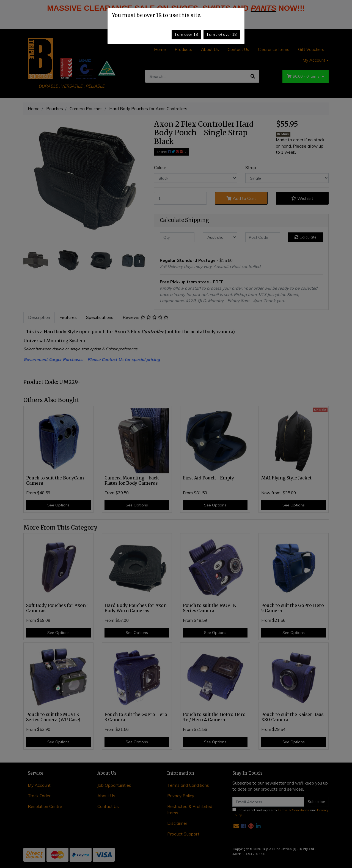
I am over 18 (186, 34)
